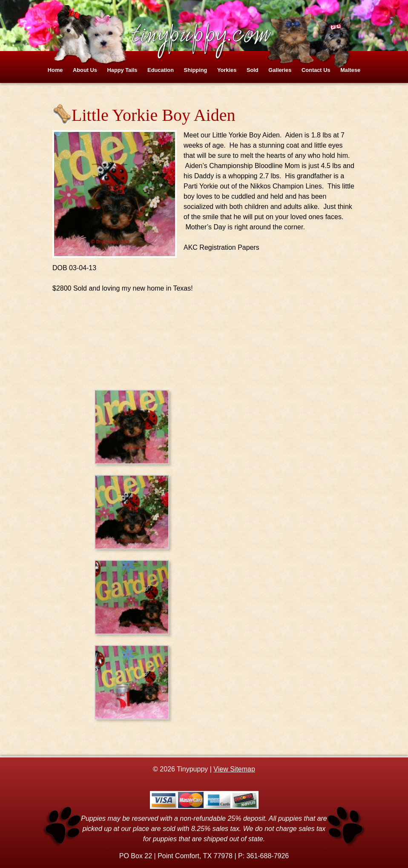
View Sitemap (234, 769)
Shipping (196, 70)
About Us (85, 70)
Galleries (280, 70)
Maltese (350, 70)
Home (55, 70)
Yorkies (227, 70)
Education (161, 70)
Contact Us (316, 70)
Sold (253, 70)
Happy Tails (122, 70)
